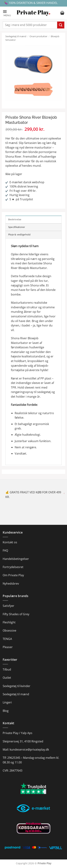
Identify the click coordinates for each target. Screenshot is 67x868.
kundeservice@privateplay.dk (29, 750)
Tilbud (7, 669)
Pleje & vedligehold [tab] (19, 235)
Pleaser (8, 647)
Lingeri (7, 702)
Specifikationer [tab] (17, 227)
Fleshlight (9, 622)
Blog (6, 711)
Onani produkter (38, 36)
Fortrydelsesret (13, 567)
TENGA (7, 639)
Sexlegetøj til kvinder (17, 686)
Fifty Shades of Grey (16, 614)
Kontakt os (10, 542)
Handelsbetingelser (16, 559)
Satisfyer (8, 606)
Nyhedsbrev (11, 584)
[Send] (61, 25)
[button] (8, 13)
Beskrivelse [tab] (15, 219)
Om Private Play (13, 575)
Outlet (7, 678)
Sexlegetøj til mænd (16, 36)
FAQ (5, 550)
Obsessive (9, 630)
